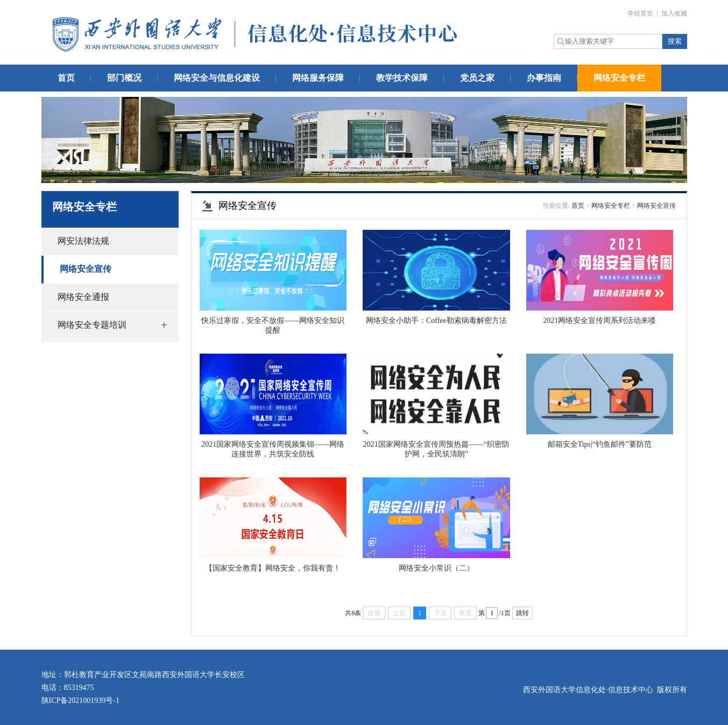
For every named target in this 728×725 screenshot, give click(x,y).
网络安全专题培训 (92, 325)
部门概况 (124, 78)
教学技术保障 (402, 78)
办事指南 (544, 78)
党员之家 (477, 78)
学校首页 (641, 13)
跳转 (522, 613)
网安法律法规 (83, 241)
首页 (66, 78)
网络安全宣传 (86, 269)
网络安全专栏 (619, 78)
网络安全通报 (83, 297)
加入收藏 (674, 13)
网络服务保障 (318, 78)
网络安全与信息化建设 (217, 78)
